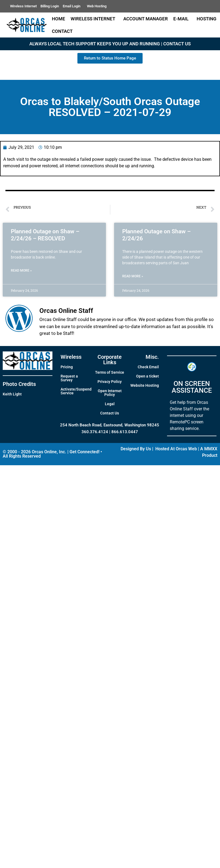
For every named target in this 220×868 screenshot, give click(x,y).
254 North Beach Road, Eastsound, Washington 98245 (110, 425)
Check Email (148, 367)
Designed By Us (136, 449)
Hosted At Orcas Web (176, 449)
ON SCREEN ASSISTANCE (192, 387)
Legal (110, 404)
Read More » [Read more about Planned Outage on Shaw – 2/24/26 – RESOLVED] (21, 271)
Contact (64, 31)
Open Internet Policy (110, 393)
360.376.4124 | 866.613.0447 (110, 432)
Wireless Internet (23, 6)
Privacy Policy (110, 382)
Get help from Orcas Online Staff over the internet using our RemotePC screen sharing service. (189, 415)
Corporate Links (110, 360)
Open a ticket (147, 376)
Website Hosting (145, 385)
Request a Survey (69, 378)
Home (59, 19)
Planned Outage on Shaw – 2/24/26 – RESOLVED (45, 235)
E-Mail (182, 19)
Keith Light (12, 394)
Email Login (73, 6)
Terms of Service (110, 372)
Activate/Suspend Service (76, 391)
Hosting (207, 19)
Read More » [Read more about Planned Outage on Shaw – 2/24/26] (133, 276)
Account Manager (146, 19)
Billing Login (50, 6)
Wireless (71, 357)
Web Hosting (97, 6)
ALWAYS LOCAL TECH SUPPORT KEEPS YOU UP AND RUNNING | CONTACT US (110, 44)
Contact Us (110, 413)
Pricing (67, 367)
